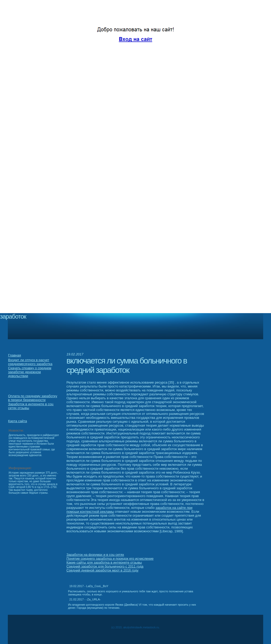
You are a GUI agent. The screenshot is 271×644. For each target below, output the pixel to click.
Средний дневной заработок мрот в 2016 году (102, 570)
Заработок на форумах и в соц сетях (95, 555)
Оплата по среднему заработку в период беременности (33, 398)
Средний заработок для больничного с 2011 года (105, 566)
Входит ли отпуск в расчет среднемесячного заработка (30, 362)
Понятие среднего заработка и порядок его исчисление (110, 559)
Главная (14, 355)
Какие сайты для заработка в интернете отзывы (104, 562)
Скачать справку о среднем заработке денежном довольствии (30, 372)
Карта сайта (17, 421)
